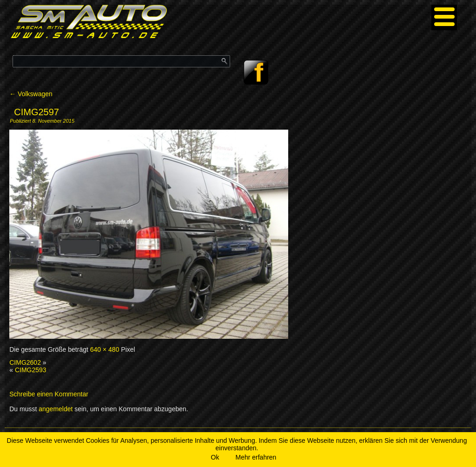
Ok (215, 457)
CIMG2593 (31, 370)
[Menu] (444, 17)
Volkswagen (31, 94)
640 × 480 (105, 349)
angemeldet (56, 409)
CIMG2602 (25, 362)
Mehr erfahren (256, 457)
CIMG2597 (36, 112)
